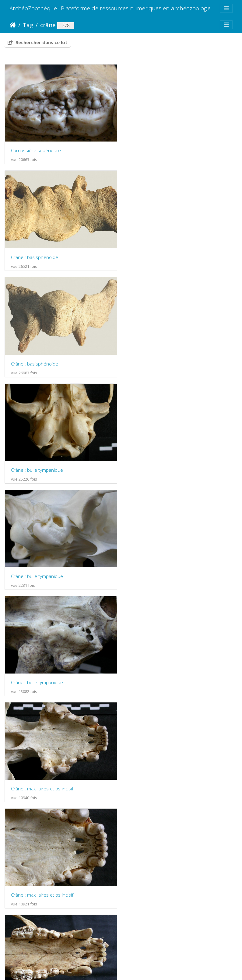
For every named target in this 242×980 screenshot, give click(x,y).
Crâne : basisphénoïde (156, 150)
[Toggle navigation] (226, 8)
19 (144, 928)
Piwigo (92, 952)
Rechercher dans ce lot (38, 42)
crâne (48, 25)
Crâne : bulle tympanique (158, 256)
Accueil (13, 25)
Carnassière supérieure (36, 150)
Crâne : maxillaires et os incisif (42, 468)
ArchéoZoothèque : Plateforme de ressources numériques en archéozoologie (110, 8)
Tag (28, 25)
